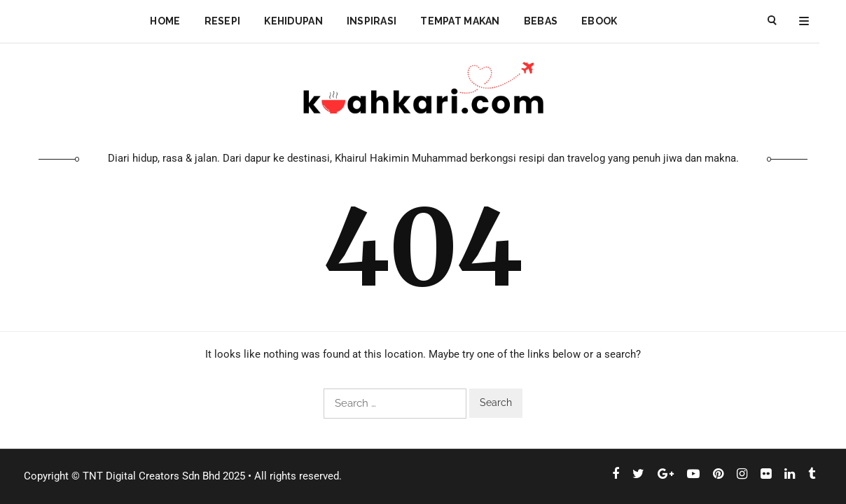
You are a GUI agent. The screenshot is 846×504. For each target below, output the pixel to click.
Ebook (599, 21)
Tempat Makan (460, 21)
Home (165, 21)
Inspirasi (372, 21)
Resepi (223, 21)
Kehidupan (293, 21)
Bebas (541, 21)
